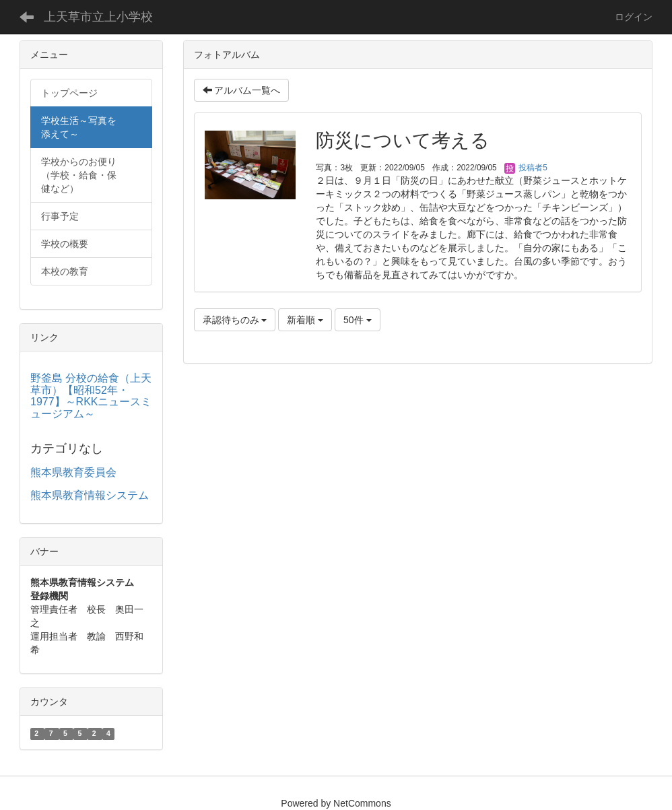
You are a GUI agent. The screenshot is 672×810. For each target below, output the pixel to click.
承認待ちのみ (235, 320)
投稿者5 (526, 168)
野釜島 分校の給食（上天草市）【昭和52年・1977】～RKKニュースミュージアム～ (91, 396)
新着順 (305, 320)
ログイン (634, 17)
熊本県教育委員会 (73, 472)
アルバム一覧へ (242, 90)
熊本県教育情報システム (90, 495)
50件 (357, 320)
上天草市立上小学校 (98, 17)
